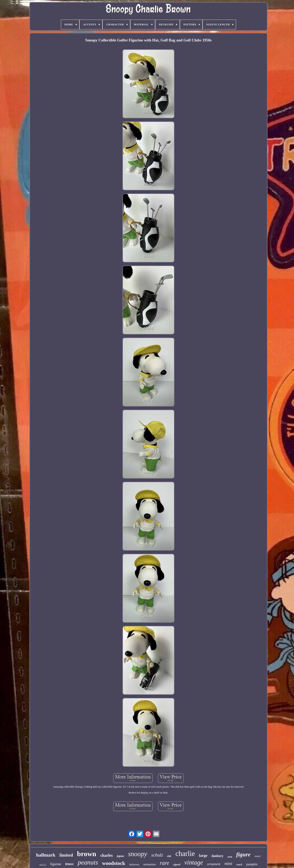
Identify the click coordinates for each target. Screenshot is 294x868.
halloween (134, 865)
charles (106, 855)
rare (165, 863)
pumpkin (252, 864)
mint (228, 864)
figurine (56, 864)
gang (230, 857)
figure (243, 854)
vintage (194, 862)
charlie (185, 854)
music (258, 856)
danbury (218, 856)
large (203, 855)
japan (120, 856)
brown (87, 854)
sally (43, 865)
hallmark (46, 855)
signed (177, 864)
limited (66, 855)
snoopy (138, 854)
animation (150, 864)
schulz (157, 855)
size (169, 856)
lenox (70, 864)
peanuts (88, 862)
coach (239, 865)
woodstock (114, 863)
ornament (214, 864)
